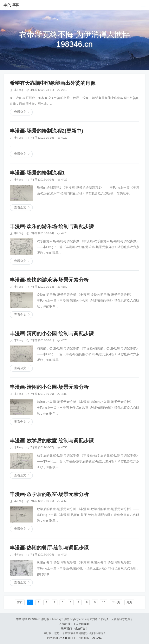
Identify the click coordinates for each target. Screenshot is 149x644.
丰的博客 (11, 5)
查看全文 (20, 112)
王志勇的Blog (81, 624)
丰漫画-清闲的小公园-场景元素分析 (49, 387)
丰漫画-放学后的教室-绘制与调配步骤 (52, 441)
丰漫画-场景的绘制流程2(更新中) (46, 131)
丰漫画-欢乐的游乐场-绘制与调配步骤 (52, 226)
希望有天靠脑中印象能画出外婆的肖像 (53, 83)
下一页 (116, 602)
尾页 (129, 602)
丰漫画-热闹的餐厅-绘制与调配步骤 (49, 548)
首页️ (20, 602)
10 (104, 602)
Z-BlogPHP (69, 638)
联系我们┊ (68, 628)
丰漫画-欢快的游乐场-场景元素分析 (49, 280)
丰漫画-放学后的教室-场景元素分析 (49, 494)
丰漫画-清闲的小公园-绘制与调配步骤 (52, 333)
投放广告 (80, 628)
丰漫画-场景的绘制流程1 (37, 173)
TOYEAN (96, 638)
